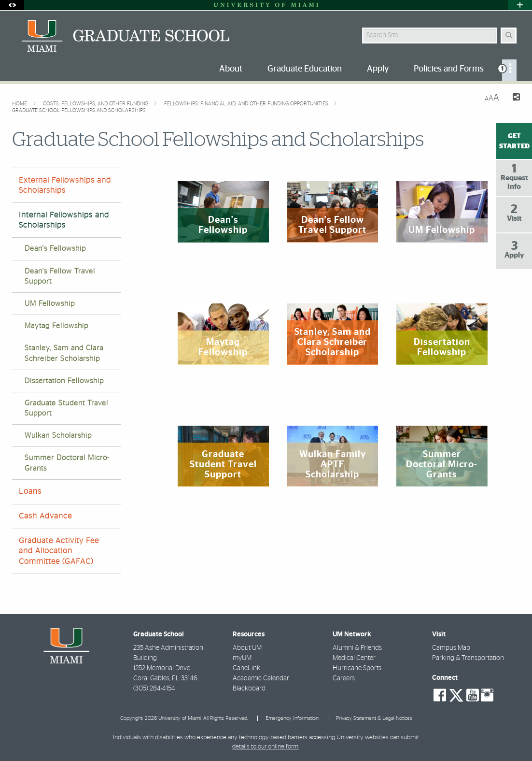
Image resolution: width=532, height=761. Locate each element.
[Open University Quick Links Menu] (520, 5)
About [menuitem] (231, 69)
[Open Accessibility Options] (12, 5)
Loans (30, 491)
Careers (344, 678)
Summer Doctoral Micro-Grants (67, 463)
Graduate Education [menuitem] (305, 69)
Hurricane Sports (357, 668)
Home (20, 104)
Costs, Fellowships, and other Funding (96, 104)
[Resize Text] (492, 98)
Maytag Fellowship (56, 326)
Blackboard (249, 689)
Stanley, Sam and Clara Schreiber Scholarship (64, 353)
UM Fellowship (50, 304)
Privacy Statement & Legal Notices (374, 718)
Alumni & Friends (357, 648)
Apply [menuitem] (378, 69)
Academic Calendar (261, 678)
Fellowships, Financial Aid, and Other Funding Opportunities (247, 104)
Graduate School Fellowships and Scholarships (79, 110)
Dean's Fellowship (55, 249)
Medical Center (354, 658)
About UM (247, 648)
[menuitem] (509, 70)
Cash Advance (45, 516)
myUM (242, 658)
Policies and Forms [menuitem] (449, 69)
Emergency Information (292, 718)
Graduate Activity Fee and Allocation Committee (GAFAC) (59, 551)
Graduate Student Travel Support (66, 408)
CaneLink (246, 668)
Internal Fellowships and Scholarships (64, 220)
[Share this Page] (513, 98)
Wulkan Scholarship (58, 436)
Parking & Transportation (468, 658)
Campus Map (451, 648)
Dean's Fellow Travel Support (60, 276)
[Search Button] (509, 36)
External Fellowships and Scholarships (65, 185)
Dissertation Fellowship (64, 381)
